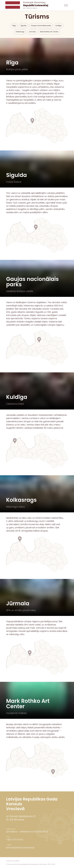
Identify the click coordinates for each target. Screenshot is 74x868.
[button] (66, 5)
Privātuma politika (13, 861)
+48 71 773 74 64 (15, 840)
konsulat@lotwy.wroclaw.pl (20, 848)
